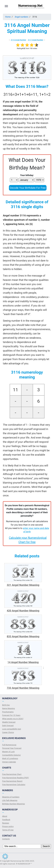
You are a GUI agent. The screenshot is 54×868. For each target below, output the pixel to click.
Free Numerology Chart (12, 774)
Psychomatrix (8, 712)
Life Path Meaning (10, 800)
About (5, 816)
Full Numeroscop (9, 745)
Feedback (6, 820)
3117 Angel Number (35, 40)
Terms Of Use (8, 830)
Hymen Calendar (9, 762)
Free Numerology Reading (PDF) (15, 778)
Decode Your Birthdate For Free (28, 188)
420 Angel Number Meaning (23, 611)
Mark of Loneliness (10, 758)
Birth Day (6, 705)
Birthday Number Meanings (14, 804)
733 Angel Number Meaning (23, 688)
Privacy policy (8, 826)
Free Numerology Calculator (14, 785)
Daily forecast (8, 726)
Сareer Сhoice (8, 732)
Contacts (6, 839)
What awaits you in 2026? (13, 719)
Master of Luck (8, 752)
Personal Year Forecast (12, 748)
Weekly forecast (9, 722)
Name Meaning (8, 708)
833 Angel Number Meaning (23, 636)
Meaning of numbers (11, 797)
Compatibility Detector (11, 755)
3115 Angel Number (18, 40)
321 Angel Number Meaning (23, 585)
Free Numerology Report (12, 781)
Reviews (6, 823)
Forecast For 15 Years (11, 715)
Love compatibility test (12, 729)
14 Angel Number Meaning (23, 662)
